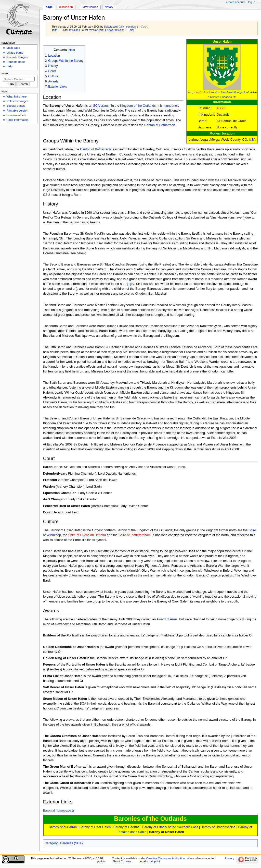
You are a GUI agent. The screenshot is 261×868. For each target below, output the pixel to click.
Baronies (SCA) (71, 843)
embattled (226, 97)
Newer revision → (117, 30)
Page (49, 7)
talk (122, 27)
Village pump (15, 53)
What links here (16, 97)
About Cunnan (122, 861)
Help (9, 66)
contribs (131, 27)
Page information (17, 120)
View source (90, 7)
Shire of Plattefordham (135, 535)
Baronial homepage (57, 811)
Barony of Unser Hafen (167, 832)
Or (209, 92)
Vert (190, 92)
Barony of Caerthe (127, 827)
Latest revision (89, 30)
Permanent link (16, 115)
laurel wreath (229, 92)
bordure (215, 97)
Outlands (223, 115)
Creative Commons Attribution (166, 858)
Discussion (66, 7)
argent (241, 92)
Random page (16, 62)
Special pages (16, 106)
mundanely (171, 106)
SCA (96, 106)
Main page (13, 48)
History (109, 7)
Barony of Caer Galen (95, 827)
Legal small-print (149, 861)
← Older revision (68, 30)
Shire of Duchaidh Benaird (87, 535)
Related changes (17, 101)
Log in (252, 2)
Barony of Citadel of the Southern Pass (170, 827)
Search (6, 73)
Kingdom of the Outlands (138, 106)
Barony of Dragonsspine (218, 827)
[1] (129, 284)
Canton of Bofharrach (160, 125)
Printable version (17, 111)
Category (51, 843)
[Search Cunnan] (19, 79)
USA (252, 140)
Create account (236, 2)
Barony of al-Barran (63, 827)
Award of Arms (167, 619)
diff (55, 30)
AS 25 (221, 108)
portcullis (201, 92)
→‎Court (143, 27)
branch (105, 106)
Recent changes (17, 57)
